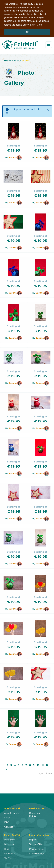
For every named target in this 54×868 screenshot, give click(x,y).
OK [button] (27, 32)
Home (8, 60)
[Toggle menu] (49, 44)
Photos (26, 60)
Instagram (10, 839)
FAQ (7, 822)
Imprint (33, 839)
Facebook (10, 853)
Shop (17, 60)
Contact (9, 827)
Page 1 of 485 (44, 773)
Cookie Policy (36, 853)
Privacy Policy (36, 849)
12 (47, 765)
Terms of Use (36, 844)
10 (38, 765)
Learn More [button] (36, 25)
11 (43, 765)
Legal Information (39, 835)
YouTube (9, 858)
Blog (7, 849)
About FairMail (12, 813)
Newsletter (10, 844)
